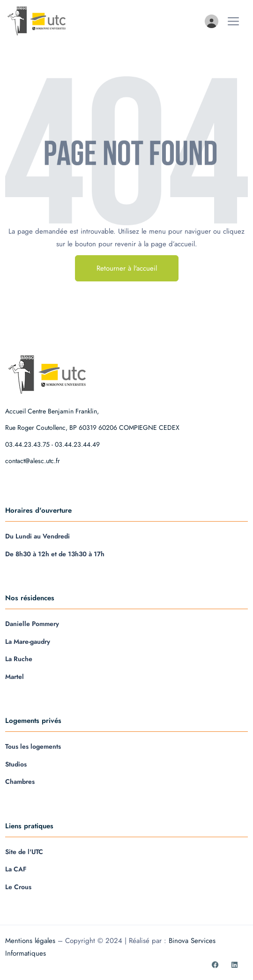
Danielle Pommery (32, 624)
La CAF (16, 869)
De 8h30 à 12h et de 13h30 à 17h (55, 554)
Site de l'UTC (24, 852)
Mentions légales (30, 941)
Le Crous (18, 887)
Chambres (20, 781)
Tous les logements (33, 746)
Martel (15, 677)
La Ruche (19, 659)
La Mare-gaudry (28, 641)
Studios (16, 764)
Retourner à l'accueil (127, 268)
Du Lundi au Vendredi (37, 536)
